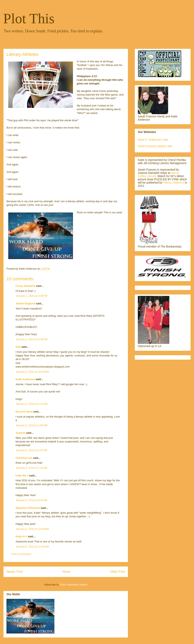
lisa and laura (24, 412)
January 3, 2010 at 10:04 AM (32, 372)
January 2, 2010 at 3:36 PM (32, 296)
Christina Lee (24, 458)
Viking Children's (174, 183)
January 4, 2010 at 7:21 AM (31, 468)
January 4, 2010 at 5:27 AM (31, 450)
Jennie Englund (25, 303)
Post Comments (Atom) (74, 585)
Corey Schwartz (25, 286)
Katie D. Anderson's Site (153, 140)
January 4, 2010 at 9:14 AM (31, 500)
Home (66, 572)
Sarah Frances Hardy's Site (155, 146)
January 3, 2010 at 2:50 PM (32, 425)
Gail (18, 347)
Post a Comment (21, 554)
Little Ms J (22, 476)
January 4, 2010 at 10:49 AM (32, 529)
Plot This (29, 19)
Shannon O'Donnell (28, 508)
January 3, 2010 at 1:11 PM (32, 404)
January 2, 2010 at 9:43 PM (32, 339)
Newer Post (15, 572)
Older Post (117, 572)
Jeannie (20, 433)
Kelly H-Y (21, 536)
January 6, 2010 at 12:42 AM (32, 547)
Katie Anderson (25, 379)
